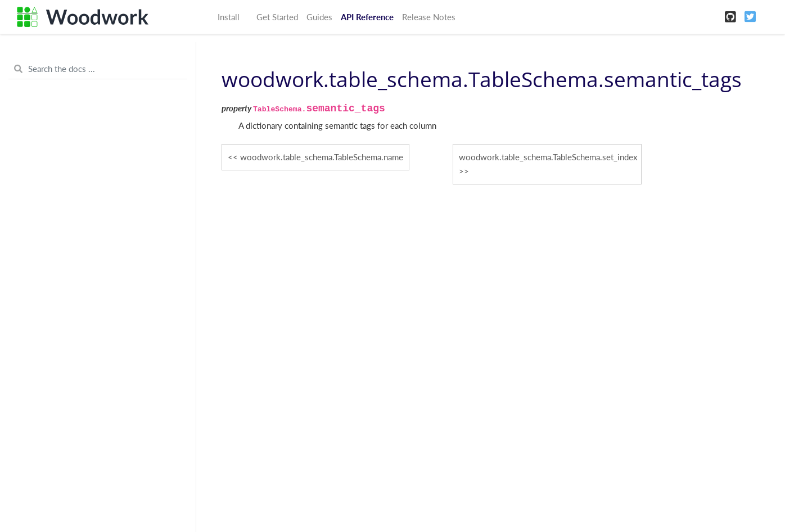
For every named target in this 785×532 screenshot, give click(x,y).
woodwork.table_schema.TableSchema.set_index (548, 157)
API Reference (367, 17)
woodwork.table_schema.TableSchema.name (322, 157)
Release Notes (429, 17)
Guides (319, 17)
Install (229, 17)
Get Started (277, 17)
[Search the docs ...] (98, 69)
